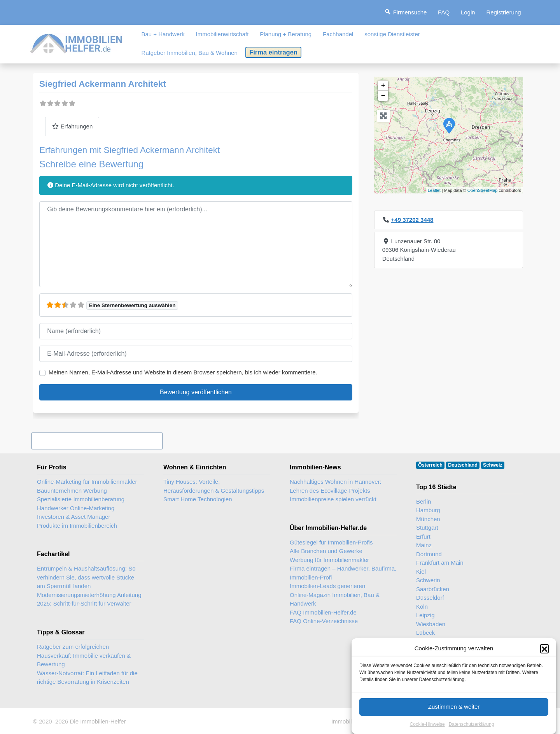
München (428, 519)
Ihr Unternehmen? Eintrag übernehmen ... (97, 441)
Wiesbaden (431, 624)
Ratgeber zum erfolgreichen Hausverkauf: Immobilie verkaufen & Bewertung (84, 655)
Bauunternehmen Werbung (72, 491)
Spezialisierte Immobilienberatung (81, 499)
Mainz (424, 545)
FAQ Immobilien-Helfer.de (323, 612)
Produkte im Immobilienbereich (77, 526)
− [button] (383, 96)
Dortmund (429, 554)
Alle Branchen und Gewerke (326, 551)
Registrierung (503, 12)
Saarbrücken (433, 589)
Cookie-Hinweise (427, 727)
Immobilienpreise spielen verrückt (333, 499)
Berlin (423, 501)
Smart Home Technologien (198, 499)
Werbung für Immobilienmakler (329, 560)
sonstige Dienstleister (392, 34)
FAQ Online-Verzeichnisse (324, 621)
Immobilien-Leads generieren (327, 586)
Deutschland (463, 465)
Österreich (430, 465)
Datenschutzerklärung (472, 727)
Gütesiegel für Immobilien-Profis (331, 542)
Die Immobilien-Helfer (98, 721)
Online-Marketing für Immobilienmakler (87, 482)
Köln (422, 607)
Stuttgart (427, 528)
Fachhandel (338, 34)
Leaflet (434, 190)
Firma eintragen (273, 52)
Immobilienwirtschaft (222, 34)
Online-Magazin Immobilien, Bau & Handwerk (335, 599)
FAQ (444, 12)
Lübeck (425, 633)
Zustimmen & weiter (454, 709)
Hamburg (428, 510)
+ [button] (383, 86)
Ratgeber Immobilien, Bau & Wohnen (189, 53)
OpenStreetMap (483, 190)
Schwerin (428, 580)
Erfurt (423, 536)
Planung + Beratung (286, 34)
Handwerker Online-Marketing (76, 508)
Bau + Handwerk (163, 34)
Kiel (421, 572)
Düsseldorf (430, 598)
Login (468, 12)
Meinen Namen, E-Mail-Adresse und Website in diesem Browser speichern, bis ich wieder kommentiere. (183, 372)
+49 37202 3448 (412, 220)
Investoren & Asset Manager (73, 517)
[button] (544, 651)
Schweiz (493, 465)
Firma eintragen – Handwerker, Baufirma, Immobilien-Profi (343, 573)
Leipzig (425, 615)
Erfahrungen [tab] (72, 126)
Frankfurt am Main (440, 563)
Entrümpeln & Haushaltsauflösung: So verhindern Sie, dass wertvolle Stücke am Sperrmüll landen (86, 577)
